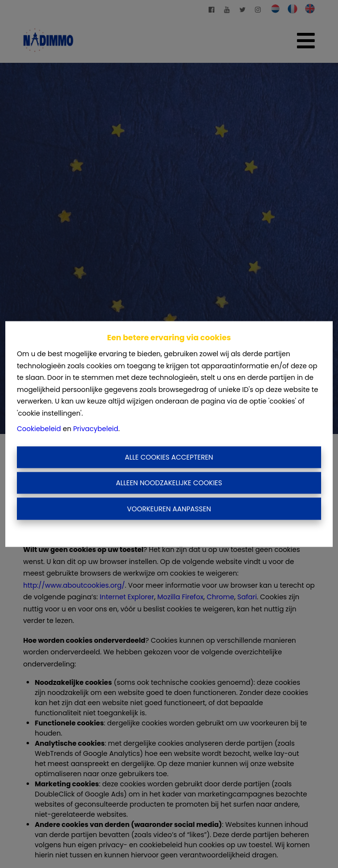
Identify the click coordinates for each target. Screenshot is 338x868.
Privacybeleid (96, 429)
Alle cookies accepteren (169, 457)
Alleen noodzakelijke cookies (169, 483)
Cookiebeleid (39, 429)
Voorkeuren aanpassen (169, 508)
